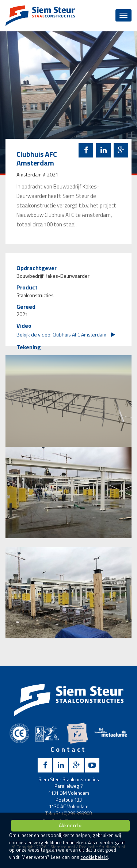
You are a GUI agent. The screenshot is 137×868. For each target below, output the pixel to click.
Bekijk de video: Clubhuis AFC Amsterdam (66, 334)
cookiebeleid (94, 857)
